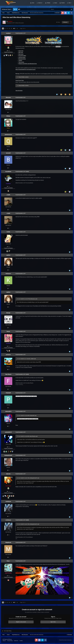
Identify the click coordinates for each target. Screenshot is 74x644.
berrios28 (8, 153)
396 (8, 346)
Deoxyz (8, 331)
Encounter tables (22, 56)
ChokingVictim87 (8, 455)
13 (8, 516)
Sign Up (15, 9)
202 (8, 247)
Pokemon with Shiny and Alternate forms (28, 64)
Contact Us (16, 641)
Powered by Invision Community (65, 640)
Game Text (21, 51)
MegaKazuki (8, 542)
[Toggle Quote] (18, 299)
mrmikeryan (8, 501)
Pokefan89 (8, 393)
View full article (19, 91)
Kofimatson (8, 274)
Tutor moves (21, 62)
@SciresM (58, 47)
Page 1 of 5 (23, 28)
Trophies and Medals (8, 52)
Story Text (21, 52)
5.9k (8, 51)
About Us (48, 4)
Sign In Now (53, 622)
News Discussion (20, 23)
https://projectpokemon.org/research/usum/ (26, 69)
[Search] (57, 9)
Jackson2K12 (8, 411)
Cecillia (8, 232)
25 (8, 370)
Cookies (21, 641)
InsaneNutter (8, 172)
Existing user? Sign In (7, 9)
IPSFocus (10, 639)
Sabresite (8, 474)
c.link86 (8, 195)
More (70, 4)
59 (8, 470)
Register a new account (21, 622)
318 (8, 186)
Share (58, 22)
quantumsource (8, 135)
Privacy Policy (10, 641)
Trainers (20, 60)
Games (63, 4)
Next (14, 28)
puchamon (8, 355)
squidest (8, 255)
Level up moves (22, 57)
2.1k (8, 491)
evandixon (8, 33)
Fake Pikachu (8, 374)
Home (40, 4)
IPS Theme (5, 639)
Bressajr (8, 313)
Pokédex (56, 4)
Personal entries (22, 59)
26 (8, 149)
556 (8, 576)
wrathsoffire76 (8, 432)
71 (8, 131)
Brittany (8, 116)
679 (8, 447)
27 (8, 426)
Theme (4, 641)
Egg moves (21, 54)
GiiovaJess (8, 98)
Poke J (8, 561)
